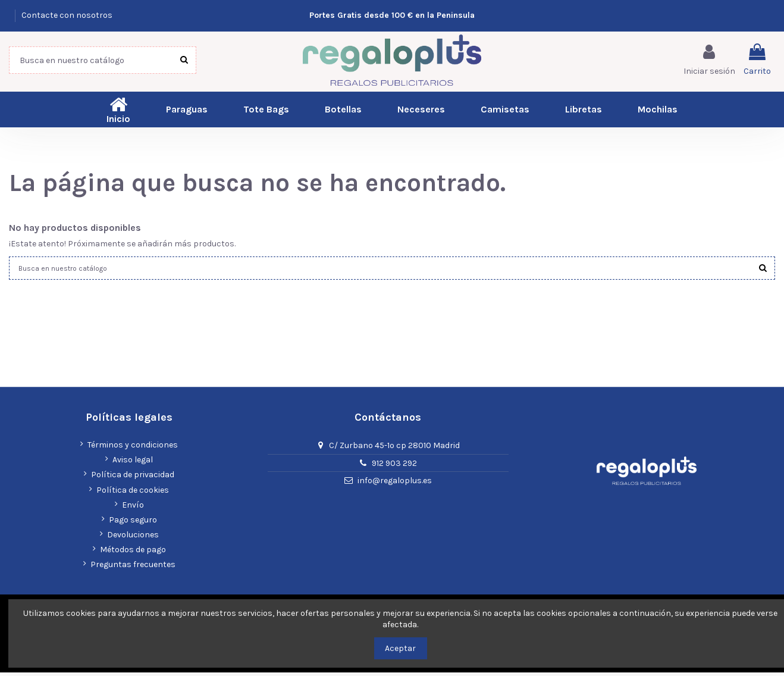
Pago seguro (133, 523)
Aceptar (400, 648)
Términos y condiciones (133, 448)
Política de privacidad (133, 479)
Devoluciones (133, 538)
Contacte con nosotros (67, 15)
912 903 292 (394, 467)
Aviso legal (133, 463)
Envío (133, 508)
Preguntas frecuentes (133, 569)
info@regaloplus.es (395, 485)
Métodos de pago (133, 553)
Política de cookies (133, 494)
